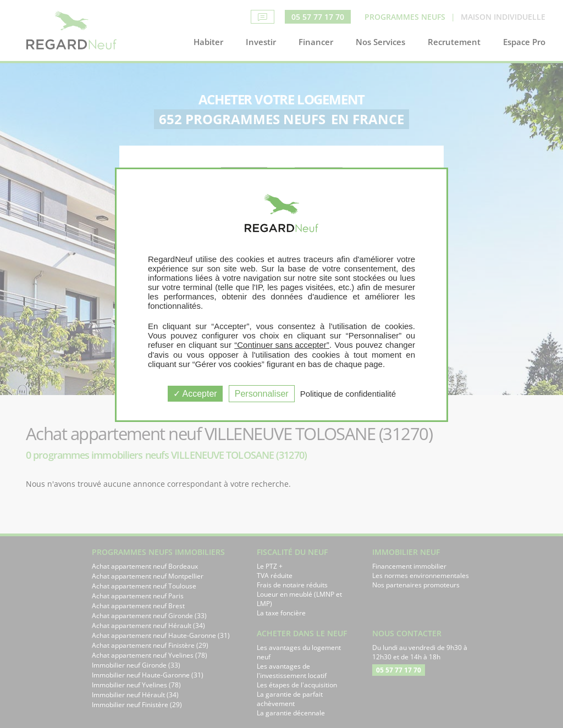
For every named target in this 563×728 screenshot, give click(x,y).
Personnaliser (262, 394)
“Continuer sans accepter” (282, 345)
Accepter (195, 394)
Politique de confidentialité (348, 394)
